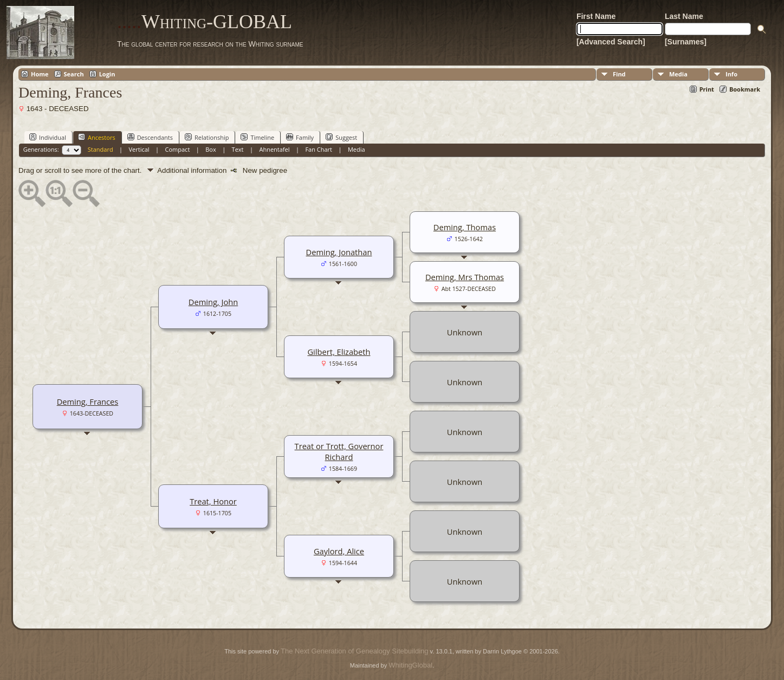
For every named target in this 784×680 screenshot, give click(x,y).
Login (107, 74)
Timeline (257, 137)
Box (210, 149)
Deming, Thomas (465, 227)
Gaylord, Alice (339, 551)
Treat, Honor (213, 501)
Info (731, 74)
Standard (101, 149)
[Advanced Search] (611, 42)
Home (40, 74)
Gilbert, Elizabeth (339, 352)
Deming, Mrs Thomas (465, 277)
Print (707, 89)
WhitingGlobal (410, 665)
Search (74, 74)
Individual (48, 137)
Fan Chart (319, 149)
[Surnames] (686, 42)
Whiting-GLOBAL (205, 22)
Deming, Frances (88, 401)
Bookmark (745, 89)
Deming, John (213, 302)
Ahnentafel (274, 149)
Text (238, 149)
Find (619, 74)
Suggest (341, 137)
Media (678, 74)
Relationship (207, 137)
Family (300, 137)
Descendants (150, 137)
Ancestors (97, 137)
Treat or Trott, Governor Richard (339, 451)
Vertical (139, 149)
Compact (178, 149)
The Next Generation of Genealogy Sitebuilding (354, 651)
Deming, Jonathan (339, 252)
